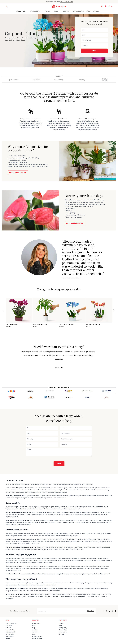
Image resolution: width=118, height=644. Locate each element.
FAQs (61, 626)
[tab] (22, 11)
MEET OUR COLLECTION (75, 223)
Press (34, 626)
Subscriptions (21, 11)
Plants (47, 11)
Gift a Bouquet (35, 11)
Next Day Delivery (78, 11)
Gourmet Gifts (98, 11)
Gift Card (8, 628)
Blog (34, 628)
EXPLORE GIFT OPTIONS (18, 173)
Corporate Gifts (10, 630)
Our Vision (35, 632)
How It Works (36, 623)
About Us (35, 630)
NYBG (88, 11)
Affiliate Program (37, 636)
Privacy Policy (63, 628)
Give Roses (9, 626)
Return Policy (63, 632)
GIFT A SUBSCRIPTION (67, 2)
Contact (61, 623)
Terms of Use (63, 630)
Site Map (62, 634)
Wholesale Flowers (38, 638)
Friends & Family (10, 632)
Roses (56, 11)
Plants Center (10, 636)
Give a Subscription (11, 623)
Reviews (8, 638)
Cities (34, 634)
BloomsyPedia (10, 634)
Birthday (66, 11)
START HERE (59, 368)
